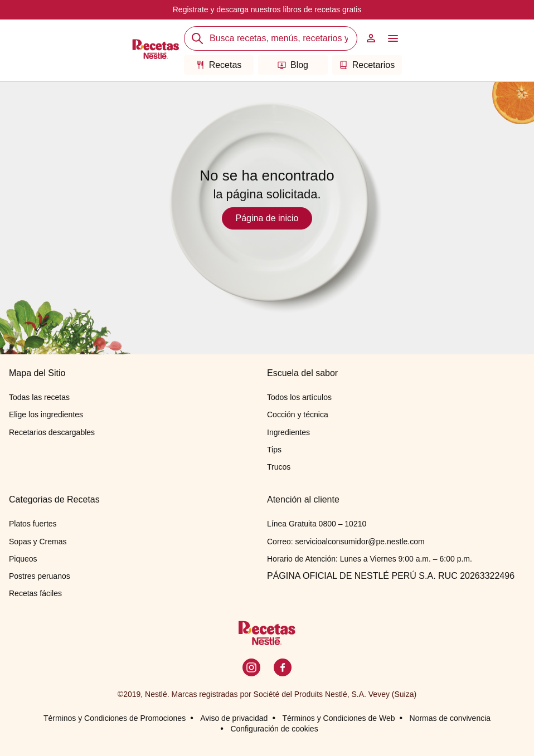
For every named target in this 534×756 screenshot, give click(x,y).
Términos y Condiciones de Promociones (115, 718)
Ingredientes (288, 432)
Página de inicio (267, 218)
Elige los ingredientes (46, 414)
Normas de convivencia (450, 718)
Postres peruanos (40, 576)
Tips (274, 450)
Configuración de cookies (274, 729)
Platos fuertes (33, 524)
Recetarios (367, 65)
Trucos (279, 467)
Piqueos (23, 559)
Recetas (219, 65)
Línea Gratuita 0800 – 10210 (317, 524)
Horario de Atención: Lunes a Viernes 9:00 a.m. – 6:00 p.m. (370, 559)
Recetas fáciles (35, 593)
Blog (293, 65)
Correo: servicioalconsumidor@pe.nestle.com (346, 542)
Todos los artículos (299, 397)
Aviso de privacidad (234, 718)
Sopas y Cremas (38, 542)
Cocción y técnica (298, 414)
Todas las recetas (39, 397)
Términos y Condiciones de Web (338, 718)
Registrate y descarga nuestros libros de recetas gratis (267, 9)
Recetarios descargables (52, 432)
